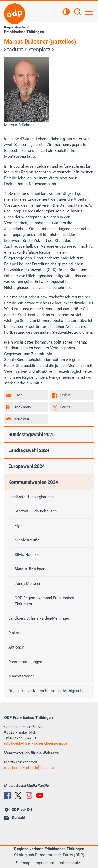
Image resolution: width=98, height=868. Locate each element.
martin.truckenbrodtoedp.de (29, 768)
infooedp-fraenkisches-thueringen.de (36, 743)
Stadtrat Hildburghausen (36, 511)
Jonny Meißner (28, 584)
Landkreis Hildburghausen (31, 497)
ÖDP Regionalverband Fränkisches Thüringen (44, 601)
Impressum (44, 863)
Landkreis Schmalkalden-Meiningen (39, 618)
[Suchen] (78, 12)
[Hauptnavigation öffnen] (89, 12)
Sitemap (23, 863)
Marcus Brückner (30, 569)
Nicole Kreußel (28, 540)
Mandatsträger (21, 676)
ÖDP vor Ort (19, 810)
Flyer (19, 526)
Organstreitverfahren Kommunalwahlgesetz (46, 691)
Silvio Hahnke (27, 555)
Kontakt (15, 818)
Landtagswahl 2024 (29, 450)
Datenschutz (69, 863)
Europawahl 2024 (27, 466)
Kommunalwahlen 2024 (33, 482)
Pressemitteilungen (25, 662)
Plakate (15, 633)
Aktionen (16, 647)
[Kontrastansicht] (66, 12)
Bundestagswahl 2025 (31, 434)
